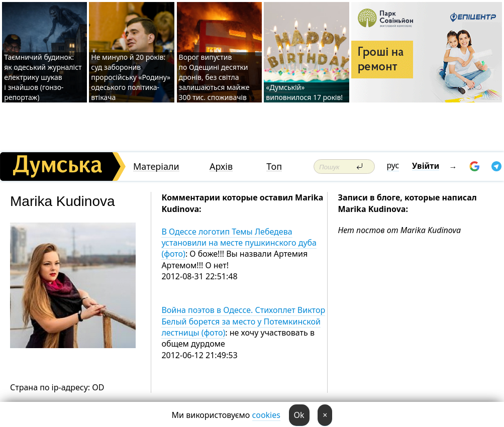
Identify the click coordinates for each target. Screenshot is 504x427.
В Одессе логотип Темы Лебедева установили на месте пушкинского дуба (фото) (239, 243)
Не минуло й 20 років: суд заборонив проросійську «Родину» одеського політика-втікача (131, 77)
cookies (266, 415)
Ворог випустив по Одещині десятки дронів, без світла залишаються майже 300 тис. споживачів (214, 77)
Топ (274, 167)
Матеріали (156, 167)
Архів (221, 167)
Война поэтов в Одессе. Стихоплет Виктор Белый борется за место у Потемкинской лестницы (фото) (243, 321)
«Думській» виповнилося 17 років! (304, 92)
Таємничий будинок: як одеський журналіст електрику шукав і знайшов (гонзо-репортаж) (43, 77)
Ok (299, 415)
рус (393, 165)
